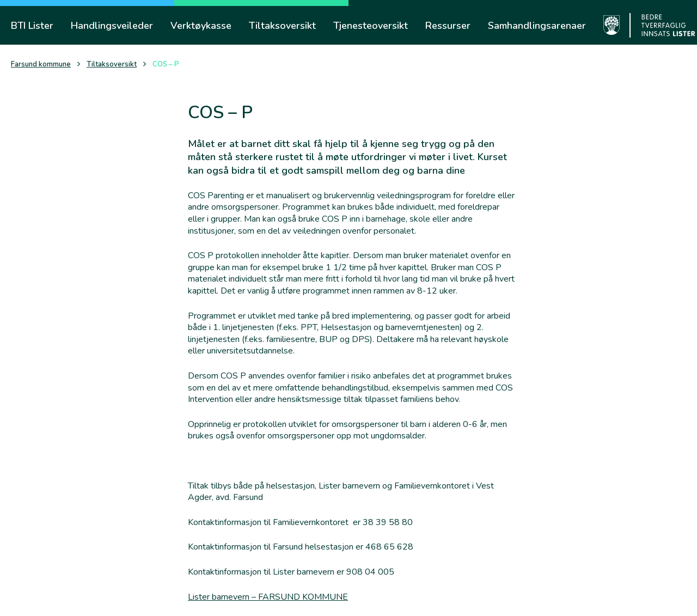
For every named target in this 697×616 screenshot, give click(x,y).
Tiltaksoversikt (112, 65)
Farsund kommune (41, 65)
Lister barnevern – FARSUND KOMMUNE (268, 597)
